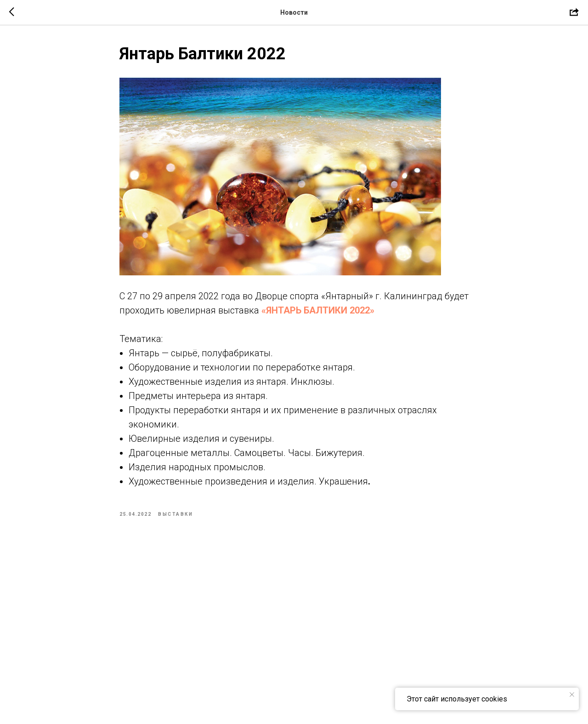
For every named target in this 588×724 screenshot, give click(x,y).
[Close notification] (572, 695)
